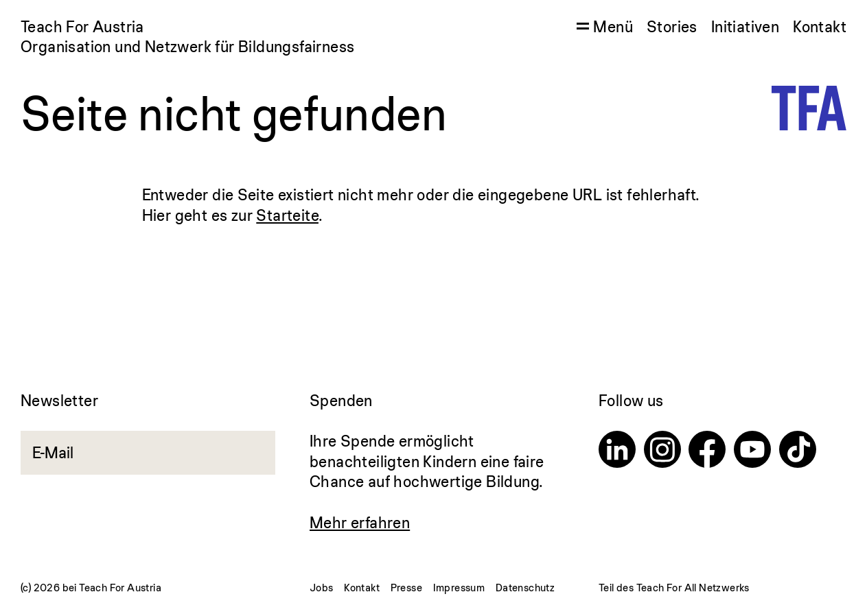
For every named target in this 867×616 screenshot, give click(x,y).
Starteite (287, 215)
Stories (672, 26)
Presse (406, 588)
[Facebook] (707, 452)
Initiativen (745, 26)
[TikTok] (798, 452)
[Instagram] (662, 452)
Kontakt (820, 26)
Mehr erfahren (360, 522)
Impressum (459, 588)
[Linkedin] (617, 452)
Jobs (322, 588)
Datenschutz (525, 588)
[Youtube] (752, 452)
